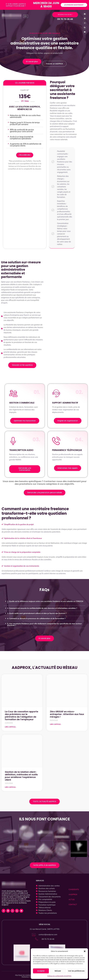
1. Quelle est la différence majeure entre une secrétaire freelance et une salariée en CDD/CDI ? (45, 602)
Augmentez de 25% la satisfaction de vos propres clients (26, 145)
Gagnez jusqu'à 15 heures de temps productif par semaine (25, 123)
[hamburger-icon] (26, 16)
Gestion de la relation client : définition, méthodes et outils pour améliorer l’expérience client (21, 776)
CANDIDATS (74, 889)
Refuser (58, 971)
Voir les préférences (76, 971)
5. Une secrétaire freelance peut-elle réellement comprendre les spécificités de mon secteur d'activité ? (44, 624)
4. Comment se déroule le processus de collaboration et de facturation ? (36, 618)
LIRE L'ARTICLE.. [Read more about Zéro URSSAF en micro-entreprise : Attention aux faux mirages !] (56, 724)
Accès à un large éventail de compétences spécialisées (22, 138)
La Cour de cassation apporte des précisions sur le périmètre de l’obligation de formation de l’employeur (22, 715)
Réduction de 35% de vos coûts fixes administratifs (25, 116)
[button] (85, 951)
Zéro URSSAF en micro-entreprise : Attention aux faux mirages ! (67, 714)
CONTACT (73, 904)
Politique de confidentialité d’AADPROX (59, 976)
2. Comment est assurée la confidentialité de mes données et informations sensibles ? (42, 608)
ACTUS (72, 899)
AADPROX (73, 894)
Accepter (41, 971)
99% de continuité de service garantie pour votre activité (22, 130)
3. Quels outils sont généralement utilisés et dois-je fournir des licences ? (37, 613)
